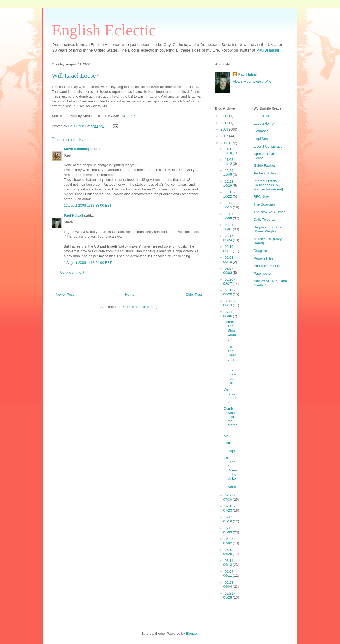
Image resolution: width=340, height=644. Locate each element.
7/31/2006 (128, 116)
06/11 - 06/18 (229, 563)
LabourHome (264, 124)
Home (130, 294)
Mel (226, 436)
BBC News (262, 197)
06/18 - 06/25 (229, 552)
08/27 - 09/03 (229, 271)
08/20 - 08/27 (229, 281)
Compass (261, 131)
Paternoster (263, 273)
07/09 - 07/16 (229, 519)
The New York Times (269, 212)
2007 (225, 136)
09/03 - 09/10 (229, 260)
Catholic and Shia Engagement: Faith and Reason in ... (230, 343)
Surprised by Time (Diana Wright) (268, 229)
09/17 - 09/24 (229, 238)
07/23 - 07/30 (229, 497)
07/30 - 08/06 (229, 314)
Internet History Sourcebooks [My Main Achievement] (268, 185)
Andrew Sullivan (266, 173)
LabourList (262, 116)
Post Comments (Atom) (139, 307)
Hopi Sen (261, 139)
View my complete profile (252, 81)
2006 (225, 143)
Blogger (192, 633)
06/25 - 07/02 (229, 541)
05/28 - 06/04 (229, 585)
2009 (225, 129)
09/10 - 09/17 (229, 249)
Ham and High (229, 447)
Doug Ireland (263, 251)
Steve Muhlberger (78, 149)
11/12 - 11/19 (229, 151)
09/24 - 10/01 (229, 227)
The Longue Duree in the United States (231, 472)
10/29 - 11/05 (229, 173)
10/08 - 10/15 (229, 205)
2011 (225, 123)
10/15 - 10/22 (229, 194)
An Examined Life (267, 266)
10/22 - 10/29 (229, 184)
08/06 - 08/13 (229, 303)
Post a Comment (71, 272)
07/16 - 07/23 (229, 508)
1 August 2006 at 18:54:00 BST (88, 263)
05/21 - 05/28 (229, 595)
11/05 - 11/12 (229, 162)
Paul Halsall (73, 216)
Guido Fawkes (265, 166)
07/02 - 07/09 (229, 530)
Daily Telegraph (265, 219)
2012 (225, 116)
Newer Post (65, 294)
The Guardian (264, 204)
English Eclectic (104, 30)
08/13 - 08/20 (229, 292)
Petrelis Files (263, 258)
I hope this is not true (230, 377)
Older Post (194, 294)
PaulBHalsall (268, 50)
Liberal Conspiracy (268, 146)
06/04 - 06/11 (229, 574)
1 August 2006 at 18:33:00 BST (88, 205)
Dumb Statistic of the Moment (230, 419)
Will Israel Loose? (230, 396)
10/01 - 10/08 (229, 216)
